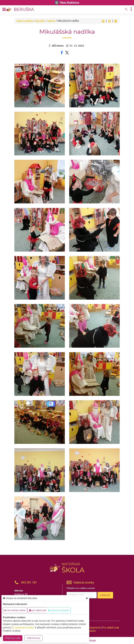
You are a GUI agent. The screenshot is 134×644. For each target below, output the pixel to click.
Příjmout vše (13, 638)
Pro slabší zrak (111, 628)
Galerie (51, 21)
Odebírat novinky (84, 583)
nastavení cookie (23, 627)
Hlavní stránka (25, 21)
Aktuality (40, 21)
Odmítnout (33, 638)
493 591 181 (29, 583)
